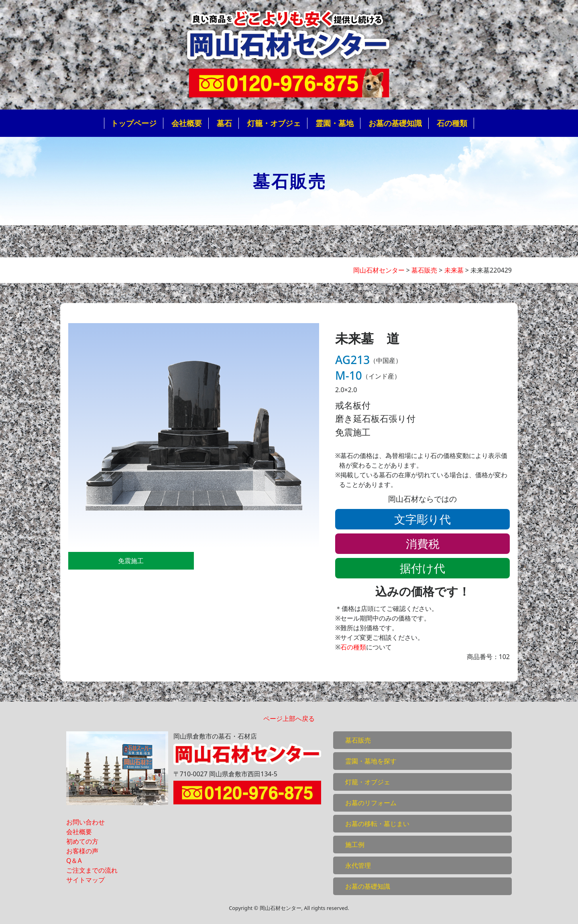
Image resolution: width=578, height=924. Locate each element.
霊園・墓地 (335, 123)
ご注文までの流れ (92, 870)
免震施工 (131, 561)
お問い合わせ (85, 822)
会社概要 (187, 123)
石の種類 (452, 123)
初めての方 (82, 841)
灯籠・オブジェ (274, 123)
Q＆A (74, 861)
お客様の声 (82, 851)
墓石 (224, 123)
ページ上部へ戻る (289, 718)
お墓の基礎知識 (395, 123)
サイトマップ (85, 880)
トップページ (134, 123)
